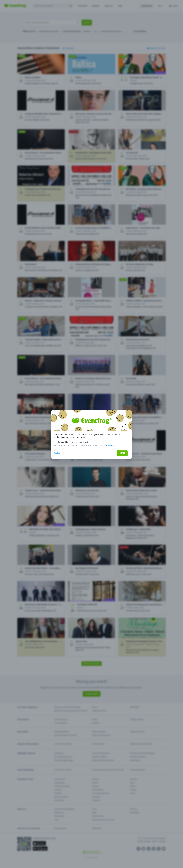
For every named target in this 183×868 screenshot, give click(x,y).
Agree (122, 453)
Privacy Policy (111, 446)
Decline (57, 453)
